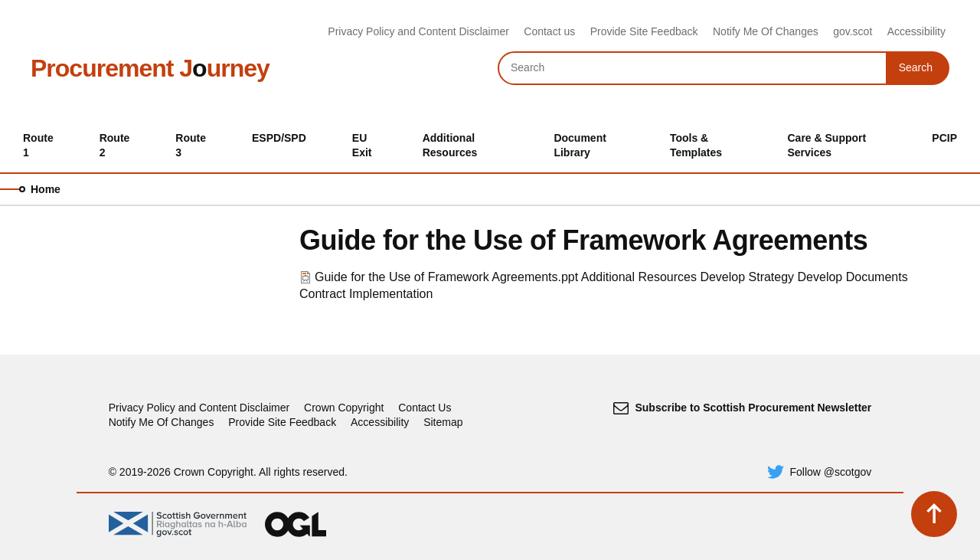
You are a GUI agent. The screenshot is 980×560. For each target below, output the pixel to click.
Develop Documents (853, 277)
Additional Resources (639, 277)
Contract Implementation (366, 294)
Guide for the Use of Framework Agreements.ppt (446, 277)
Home (46, 189)
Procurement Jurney (150, 68)
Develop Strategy (747, 277)
